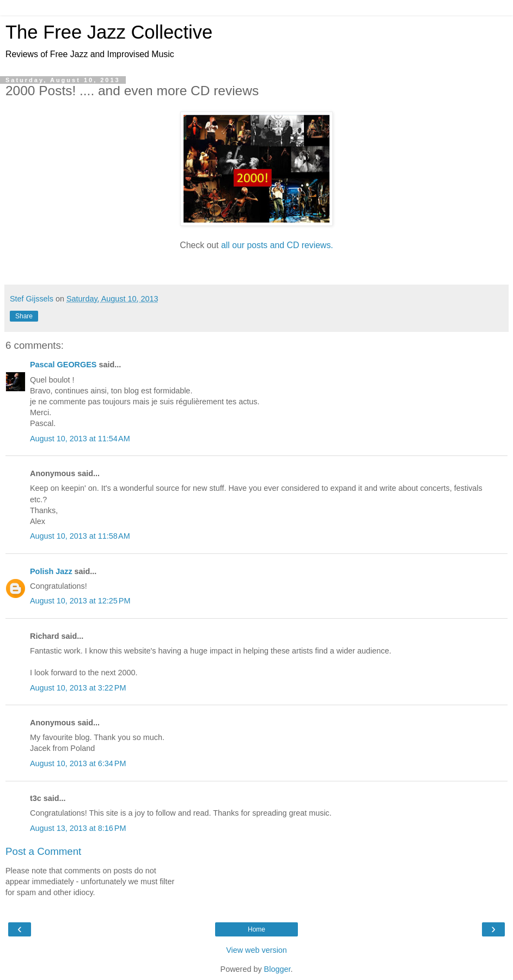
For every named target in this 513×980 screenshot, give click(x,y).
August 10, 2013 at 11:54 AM (80, 439)
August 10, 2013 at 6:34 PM (78, 763)
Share (24, 316)
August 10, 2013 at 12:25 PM (80, 601)
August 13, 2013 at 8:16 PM (78, 828)
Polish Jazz (51, 571)
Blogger (277, 969)
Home (256, 929)
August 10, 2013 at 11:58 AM (80, 536)
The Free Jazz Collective (109, 32)
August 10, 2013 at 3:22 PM (78, 688)
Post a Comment (43, 851)
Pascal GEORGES (63, 365)
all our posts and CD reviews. (277, 245)
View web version (256, 950)
